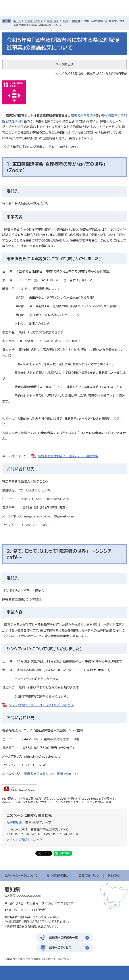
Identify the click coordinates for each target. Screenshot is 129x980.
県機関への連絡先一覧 (64, 938)
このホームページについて (21, 876)
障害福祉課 (14, 822)
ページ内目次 (64, 64)
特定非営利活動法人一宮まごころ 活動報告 (68, 456)
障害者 (76, 21)
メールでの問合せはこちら (25, 840)
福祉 (65, 21)
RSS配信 (114, 876)
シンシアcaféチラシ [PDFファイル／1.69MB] (42, 705)
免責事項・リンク (89, 876)
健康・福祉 (53, 21)
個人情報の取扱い (58, 876)
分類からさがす (34, 21)
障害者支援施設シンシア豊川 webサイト (51, 774)
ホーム (17, 21)
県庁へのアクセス (60, 948)
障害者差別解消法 (83, 116)
